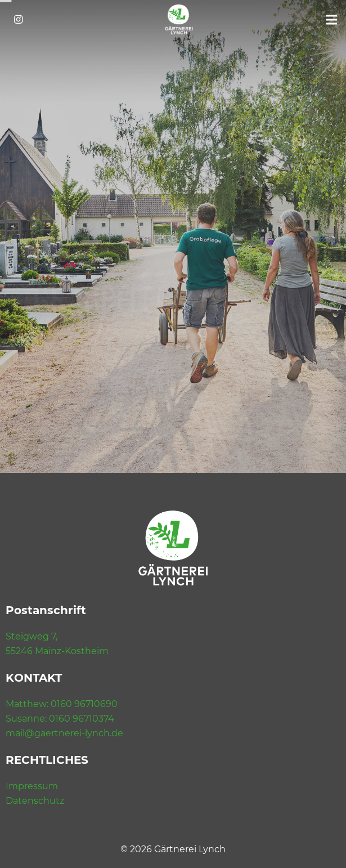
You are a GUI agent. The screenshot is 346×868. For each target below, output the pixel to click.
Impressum (32, 786)
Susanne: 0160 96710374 (60, 719)
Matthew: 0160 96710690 (62, 704)
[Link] (179, 20)
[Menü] (331, 20)
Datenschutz (35, 801)
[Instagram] (18, 20)
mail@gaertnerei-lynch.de (64, 733)
